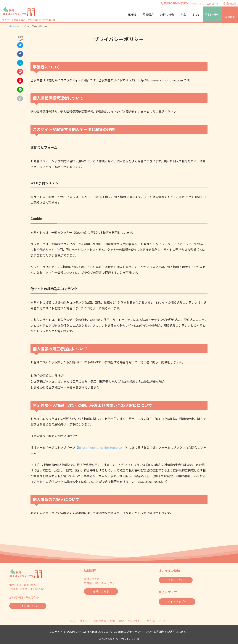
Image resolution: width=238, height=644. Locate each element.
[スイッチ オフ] (230, 14)
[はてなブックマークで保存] (20, 63)
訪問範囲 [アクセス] (230, 3)
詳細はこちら (101, 591)
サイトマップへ (177, 602)
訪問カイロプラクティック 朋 (123, 639)
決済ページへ (176, 580)
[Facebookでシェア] (20, 54)
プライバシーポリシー (156, 621)
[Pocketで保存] (20, 72)
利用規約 (162, 632)
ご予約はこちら (28, 606)
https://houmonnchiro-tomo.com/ (102, 447)
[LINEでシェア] (20, 90)
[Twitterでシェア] (20, 45)
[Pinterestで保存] (20, 81)
